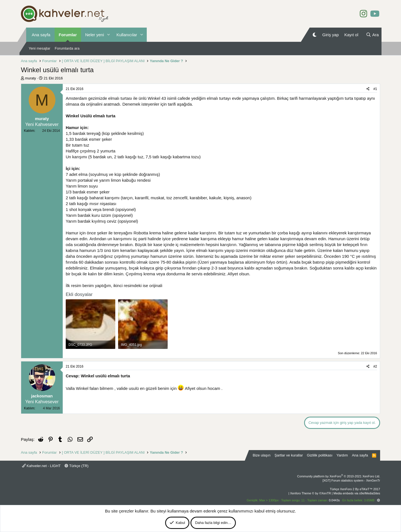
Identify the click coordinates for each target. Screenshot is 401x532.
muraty (31, 78)
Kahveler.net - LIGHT (41, 466)
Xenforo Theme (311, 493)
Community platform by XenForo (339, 476)
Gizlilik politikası (320, 455)
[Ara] (372, 35)
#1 (375, 89)
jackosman (42, 396)
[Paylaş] (368, 89)
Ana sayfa (41, 35)
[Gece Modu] (315, 35)
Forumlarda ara (67, 48)
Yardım (342, 455)
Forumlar (68, 35)
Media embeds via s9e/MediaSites (357, 493)
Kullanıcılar (127, 35)
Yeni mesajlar (40, 48)
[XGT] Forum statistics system (351, 480)
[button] (108, 35)
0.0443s (334, 500)
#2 (375, 366)
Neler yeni (95, 35)
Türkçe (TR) (77, 466)
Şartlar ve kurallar (289, 455)
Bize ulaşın (262, 455)
